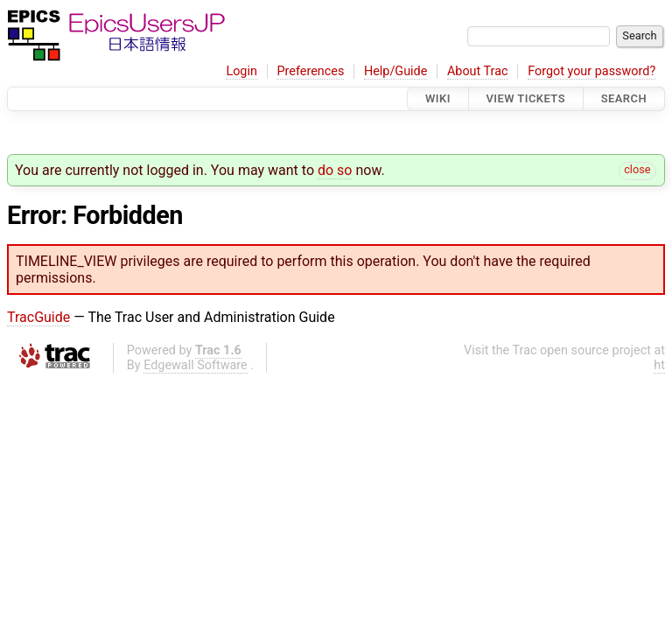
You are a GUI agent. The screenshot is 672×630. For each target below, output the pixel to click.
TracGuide (38, 317)
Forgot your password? (591, 71)
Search (624, 98)
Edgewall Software (196, 365)
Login (241, 71)
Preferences (310, 71)
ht (659, 365)
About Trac (478, 71)
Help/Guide (395, 71)
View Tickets (526, 98)
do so (335, 170)
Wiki (438, 98)
